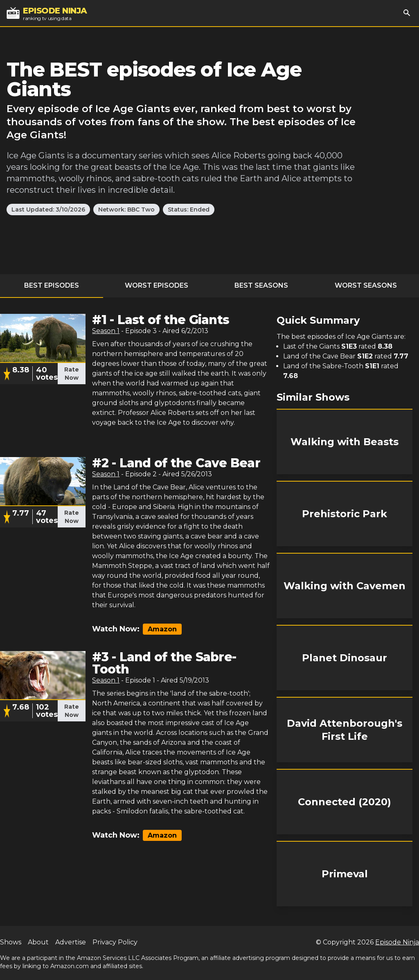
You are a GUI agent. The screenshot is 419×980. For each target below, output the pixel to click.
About (38, 942)
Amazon (162, 629)
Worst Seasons (366, 285)
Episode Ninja (397, 942)
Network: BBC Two (126, 210)
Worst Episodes (157, 285)
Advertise (71, 942)
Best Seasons (261, 285)
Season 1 (106, 331)
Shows (11, 942)
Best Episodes (52, 285)
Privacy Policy (115, 942)
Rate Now (72, 374)
